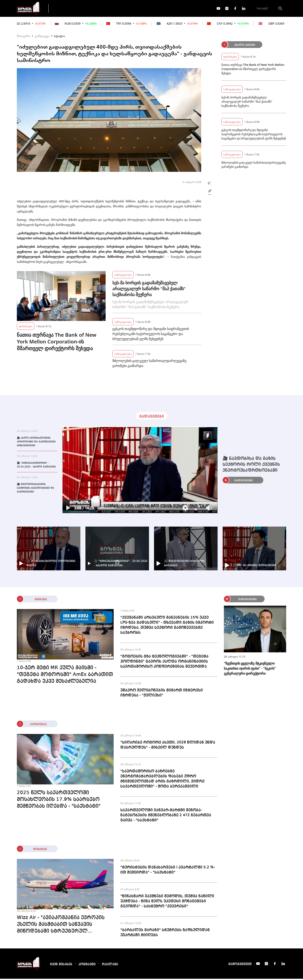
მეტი (150, 9)
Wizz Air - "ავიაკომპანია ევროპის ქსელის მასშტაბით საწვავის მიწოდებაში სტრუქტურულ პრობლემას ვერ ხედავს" (61, 926)
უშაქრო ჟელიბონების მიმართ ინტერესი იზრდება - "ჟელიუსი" (162, 694)
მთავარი (24, 37)
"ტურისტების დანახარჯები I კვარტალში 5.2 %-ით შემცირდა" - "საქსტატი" (168, 871)
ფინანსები (99, 9)
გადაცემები (70, 9)
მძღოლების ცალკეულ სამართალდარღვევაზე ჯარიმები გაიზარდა (149, 364)
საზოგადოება (123, 276)
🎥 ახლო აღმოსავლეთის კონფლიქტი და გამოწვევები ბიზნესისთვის (36, 443)
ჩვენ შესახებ (61, 966)
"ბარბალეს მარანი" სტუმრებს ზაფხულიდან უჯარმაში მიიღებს (165, 934)
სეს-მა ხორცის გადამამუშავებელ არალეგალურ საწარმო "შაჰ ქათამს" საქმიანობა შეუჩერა (149, 290)
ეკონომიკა (127, 9)
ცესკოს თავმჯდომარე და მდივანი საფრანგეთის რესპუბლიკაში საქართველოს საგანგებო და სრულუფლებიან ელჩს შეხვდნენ (151, 335)
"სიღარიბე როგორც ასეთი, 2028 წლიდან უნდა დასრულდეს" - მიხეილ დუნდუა (168, 746)
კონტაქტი (87, 966)
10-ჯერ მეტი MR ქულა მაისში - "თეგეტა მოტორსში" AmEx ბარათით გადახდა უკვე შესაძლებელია (65, 676)
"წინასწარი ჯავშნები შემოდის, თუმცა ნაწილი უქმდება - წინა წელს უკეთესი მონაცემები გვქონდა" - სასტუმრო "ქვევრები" (167, 902)
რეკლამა (110, 966)
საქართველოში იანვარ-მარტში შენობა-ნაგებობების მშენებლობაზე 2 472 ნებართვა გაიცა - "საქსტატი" (166, 816)
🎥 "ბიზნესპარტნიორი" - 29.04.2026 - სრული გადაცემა (36, 466)
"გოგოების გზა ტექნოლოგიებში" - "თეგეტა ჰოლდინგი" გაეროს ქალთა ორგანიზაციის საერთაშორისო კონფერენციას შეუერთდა (164, 663)
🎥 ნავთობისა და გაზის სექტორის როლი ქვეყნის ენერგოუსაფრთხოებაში (251, 466)
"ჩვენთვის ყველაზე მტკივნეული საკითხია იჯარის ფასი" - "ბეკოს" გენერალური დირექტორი (250, 670)
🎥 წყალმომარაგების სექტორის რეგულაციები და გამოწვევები (35, 489)
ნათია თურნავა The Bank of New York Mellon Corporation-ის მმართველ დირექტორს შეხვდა (57, 343)
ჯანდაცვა (42, 37)
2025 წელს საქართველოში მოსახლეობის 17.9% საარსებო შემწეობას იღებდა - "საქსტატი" (59, 801)
